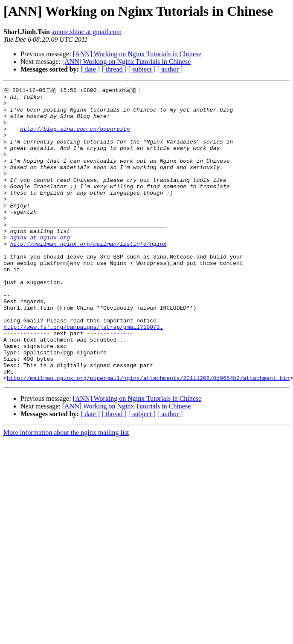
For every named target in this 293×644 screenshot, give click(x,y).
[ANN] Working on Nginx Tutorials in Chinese (137, 54)
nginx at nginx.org (40, 267)
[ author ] (170, 69)
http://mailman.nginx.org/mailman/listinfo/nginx (88, 275)
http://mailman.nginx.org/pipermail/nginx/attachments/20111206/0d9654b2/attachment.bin (148, 436)
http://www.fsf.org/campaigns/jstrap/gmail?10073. (83, 374)
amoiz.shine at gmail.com (87, 32)
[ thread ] (114, 69)
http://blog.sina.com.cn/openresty (75, 137)
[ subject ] (142, 69)
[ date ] (90, 69)
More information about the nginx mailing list (66, 490)
